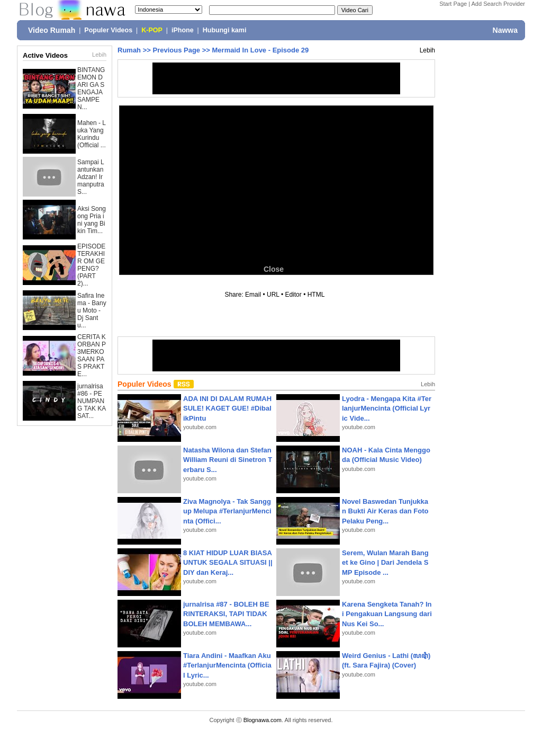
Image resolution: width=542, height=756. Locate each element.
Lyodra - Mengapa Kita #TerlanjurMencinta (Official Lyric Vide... (387, 408)
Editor (293, 295)
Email (253, 295)
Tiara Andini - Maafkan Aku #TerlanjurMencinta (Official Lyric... (227, 665)
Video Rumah (52, 30)
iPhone (183, 30)
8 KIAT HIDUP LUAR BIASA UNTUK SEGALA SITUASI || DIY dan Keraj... (228, 562)
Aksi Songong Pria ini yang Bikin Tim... (92, 220)
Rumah (129, 50)
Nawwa (505, 30)
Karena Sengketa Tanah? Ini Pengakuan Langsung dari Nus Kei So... (387, 614)
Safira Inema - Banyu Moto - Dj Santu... (92, 310)
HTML (316, 295)
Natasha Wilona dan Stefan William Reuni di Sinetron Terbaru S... (228, 460)
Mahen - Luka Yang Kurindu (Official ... (92, 134)
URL (273, 295)
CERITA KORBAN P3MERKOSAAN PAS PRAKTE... (92, 355)
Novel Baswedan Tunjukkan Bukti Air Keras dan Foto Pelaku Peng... (385, 511)
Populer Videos (108, 30)
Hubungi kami (225, 30)
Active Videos (45, 55)
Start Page (453, 4)
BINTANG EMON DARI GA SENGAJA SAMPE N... (91, 88)
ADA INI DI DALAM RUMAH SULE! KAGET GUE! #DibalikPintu (227, 408)
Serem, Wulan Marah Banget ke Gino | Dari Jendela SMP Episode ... (385, 562)
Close (274, 269)
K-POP (152, 30)
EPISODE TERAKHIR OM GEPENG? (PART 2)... (91, 265)
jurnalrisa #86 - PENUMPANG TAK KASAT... (92, 401)
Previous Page (176, 50)
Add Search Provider (499, 4)
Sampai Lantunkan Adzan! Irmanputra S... (91, 177)
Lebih (99, 55)
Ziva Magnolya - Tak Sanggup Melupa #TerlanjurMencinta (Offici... (227, 511)
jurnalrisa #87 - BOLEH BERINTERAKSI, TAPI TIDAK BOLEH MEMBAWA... (226, 614)
